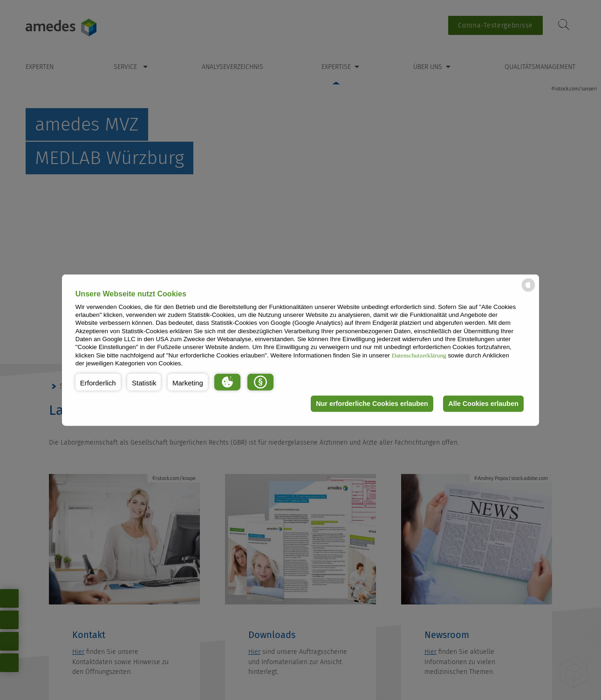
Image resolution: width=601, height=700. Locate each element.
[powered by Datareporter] (528, 291)
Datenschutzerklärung (419, 355)
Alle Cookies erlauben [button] (483, 404)
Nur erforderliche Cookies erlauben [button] (372, 404)
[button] (98, 382)
